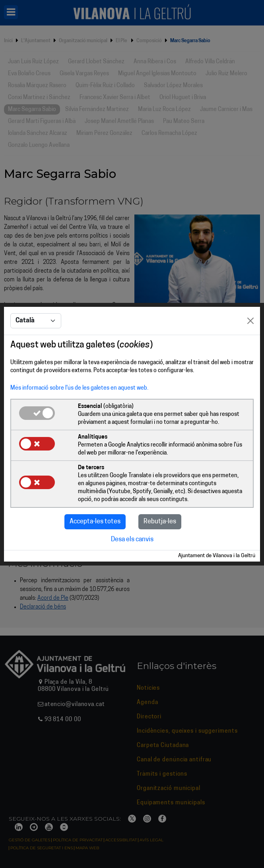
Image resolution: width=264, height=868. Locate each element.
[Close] (250, 321)
